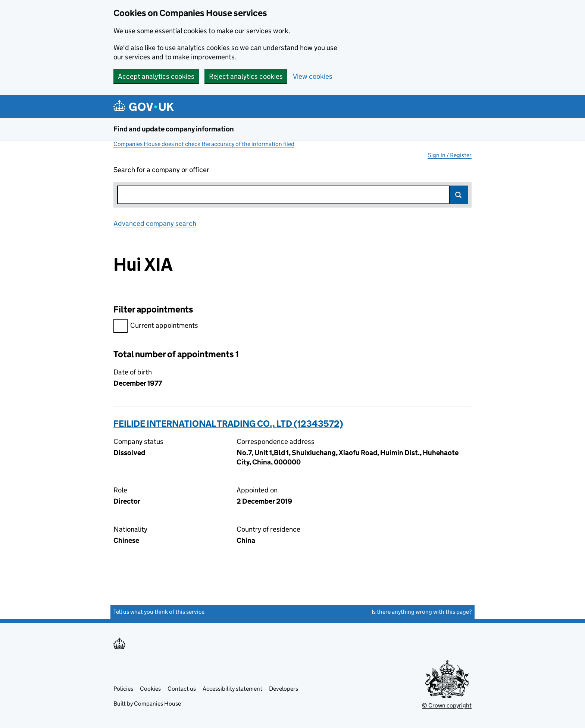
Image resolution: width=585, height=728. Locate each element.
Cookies (150, 689)
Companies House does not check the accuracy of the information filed (204, 144)
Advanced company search (155, 223)
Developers (284, 689)
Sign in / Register (450, 155)
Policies (123, 689)
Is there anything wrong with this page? (422, 612)
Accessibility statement (232, 689)
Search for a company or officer (161, 170)
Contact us (182, 689)
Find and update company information (174, 129)
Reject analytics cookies (246, 76)
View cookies (313, 76)
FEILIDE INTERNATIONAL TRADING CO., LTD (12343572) (228, 424)
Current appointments (156, 326)
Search (459, 195)
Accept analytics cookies (156, 76)
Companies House (157, 704)
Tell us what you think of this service (159, 612)
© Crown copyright (447, 705)
